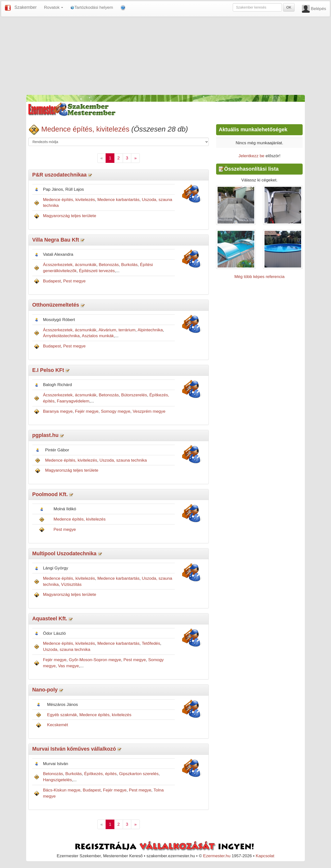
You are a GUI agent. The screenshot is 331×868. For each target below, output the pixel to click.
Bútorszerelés (134, 395)
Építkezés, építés (100, 774)
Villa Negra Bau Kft (56, 240)
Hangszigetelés (57, 780)
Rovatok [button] (54, 7)
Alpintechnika (150, 330)
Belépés (318, 9)
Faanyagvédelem (73, 401)
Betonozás (109, 265)
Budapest (52, 281)
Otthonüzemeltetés (56, 305)
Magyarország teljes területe (70, 216)
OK (289, 7)
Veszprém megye (149, 411)
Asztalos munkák (98, 336)
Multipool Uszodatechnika (64, 554)
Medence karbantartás (118, 200)
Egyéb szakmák (62, 715)
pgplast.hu (45, 435)
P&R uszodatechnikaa (60, 175)
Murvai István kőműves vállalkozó (74, 749)
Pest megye (75, 281)
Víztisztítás (71, 584)
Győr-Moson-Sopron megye (95, 660)
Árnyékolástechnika (61, 336)
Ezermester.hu (217, 856)
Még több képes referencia (259, 277)
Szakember (26, 7)
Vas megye (68, 666)
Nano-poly (45, 690)
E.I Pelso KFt (48, 370)
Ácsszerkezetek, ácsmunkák (70, 265)
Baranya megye (58, 411)
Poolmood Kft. (50, 494)
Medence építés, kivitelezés (85, 129)
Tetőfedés (151, 643)
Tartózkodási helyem (92, 7)
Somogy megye (116, 411)
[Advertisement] (165, 56)
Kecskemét (58, 725)
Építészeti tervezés (97, 271)
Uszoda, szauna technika (123, 460)
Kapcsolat (265, 856)
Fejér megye (87, 411)
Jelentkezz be (251, 156)
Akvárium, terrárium (117, 330)
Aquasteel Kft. (50, 619)
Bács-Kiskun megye (62, 790)
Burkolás (129, 265)
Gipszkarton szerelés (139, 774)
